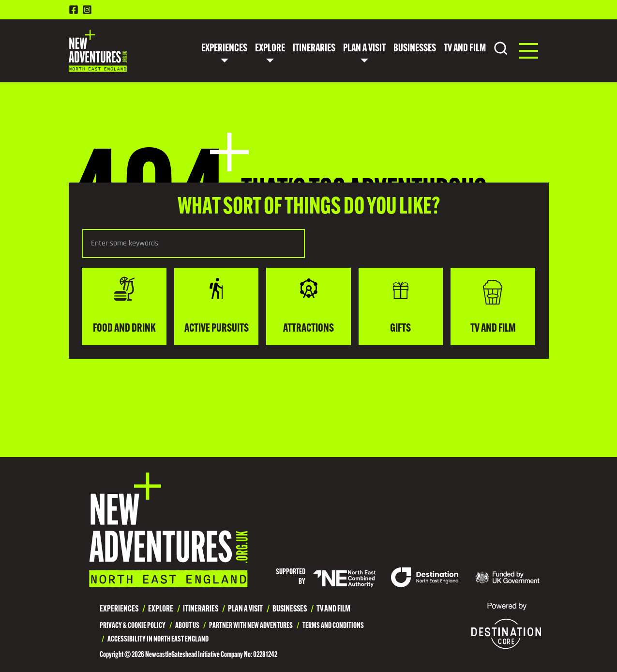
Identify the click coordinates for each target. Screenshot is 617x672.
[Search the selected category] (194, 244)
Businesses (415, 49)
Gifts (401, 305)
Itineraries (314, 49)
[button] (528, 51)
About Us (187, 626)
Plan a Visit (364, 49)
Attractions (308, 305)
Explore (270, 49)
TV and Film (465, 49)
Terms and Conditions (333, 626)
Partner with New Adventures (251, 626)
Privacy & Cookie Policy (133, 626)
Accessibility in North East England (158, 640)
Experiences (224, 49)
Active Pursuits (217, 305)
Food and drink (124, 305)
